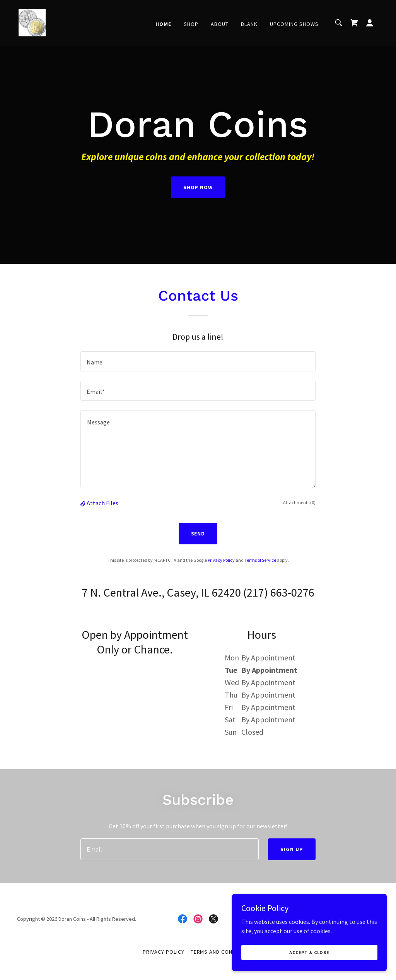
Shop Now (198, 187)
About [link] (220, 24)
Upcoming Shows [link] (294, 24)
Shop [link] (191, 24)
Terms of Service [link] (260, 560)
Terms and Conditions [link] (222, 952)
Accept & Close (309, 952)
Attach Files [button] (102, 503)
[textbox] (198, 361)
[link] (32, 22)
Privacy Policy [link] (221, 560)
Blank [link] (249, 24)
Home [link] (163, 24)
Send (198, 534)
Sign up (292, 849)
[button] (370, 23)
